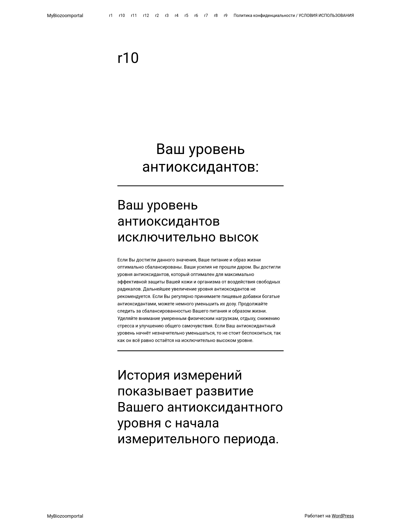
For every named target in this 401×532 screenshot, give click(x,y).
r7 (206, 15)
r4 (176, 15)
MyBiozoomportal (65, 15)
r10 (122, 15)
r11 (134, 15)
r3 (167, 15)
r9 (226, 15)
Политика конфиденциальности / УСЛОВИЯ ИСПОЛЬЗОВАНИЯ (294, 15)
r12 (146, 15)
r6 (196, 15)
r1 (111, 15)
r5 (186, 15)
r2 (157, 15)
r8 (216, 15)
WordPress (343, 516)
